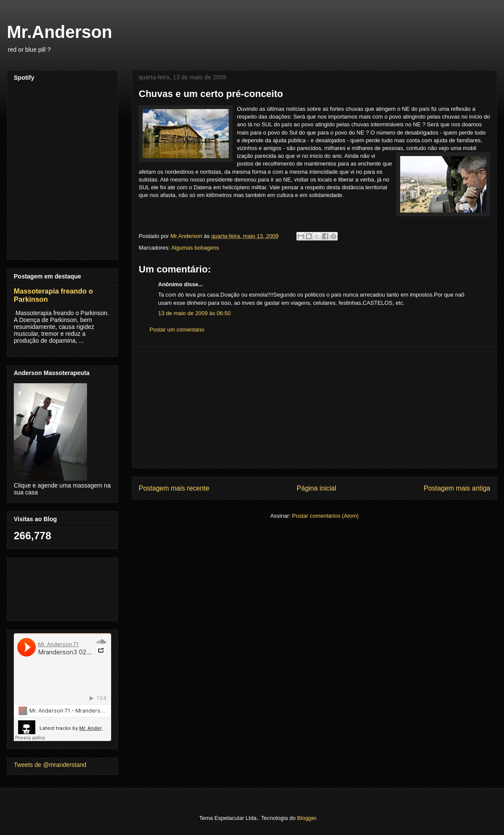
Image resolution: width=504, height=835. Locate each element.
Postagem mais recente (174, 488)
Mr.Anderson (59, 32)
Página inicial (317, 488)
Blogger (307, 818)
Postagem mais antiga (457, 488)
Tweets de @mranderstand (50, 765)
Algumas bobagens (195, 248)
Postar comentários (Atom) (325, 516)
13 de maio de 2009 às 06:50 (194, 313)
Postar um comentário (177, 330)
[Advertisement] (315, 407)
